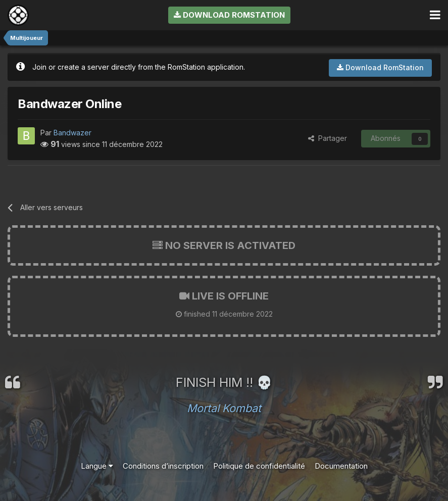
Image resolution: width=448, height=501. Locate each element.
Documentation (341, 466)
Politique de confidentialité (259, 466)
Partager (328, 138)
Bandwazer (72, 133)
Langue (97, 466)
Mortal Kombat (224, 408)
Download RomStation (229, 15)
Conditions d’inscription (163, 466)
